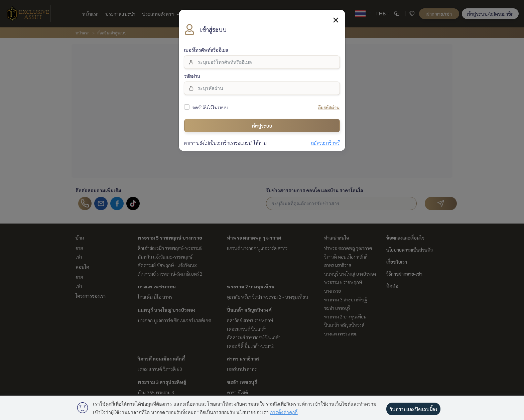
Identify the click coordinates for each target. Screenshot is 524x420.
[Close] (336, 16)
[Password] (262, 84)
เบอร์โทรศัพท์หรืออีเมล (206, 46)
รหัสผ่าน (192, 72)
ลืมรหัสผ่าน (329, 103)
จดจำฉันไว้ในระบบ (210, 103)
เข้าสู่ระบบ (262, 121)
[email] (262, 58)
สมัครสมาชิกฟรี (325, 139)
